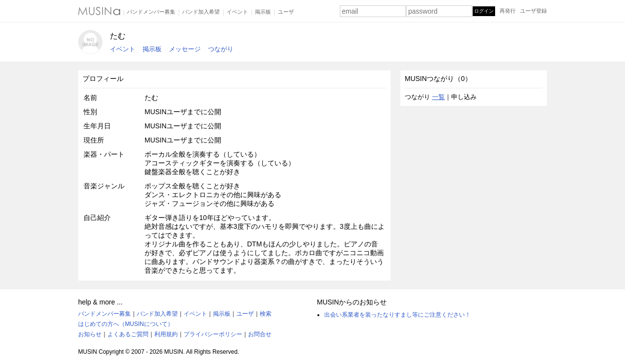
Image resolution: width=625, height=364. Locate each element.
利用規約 (166, 334)
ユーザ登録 (533, 11)
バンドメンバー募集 (151, 12)
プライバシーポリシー (213, 334)
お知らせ (90, 334)
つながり (221, 49)
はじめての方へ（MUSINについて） (126, 324)
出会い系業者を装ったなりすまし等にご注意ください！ (397, 315)
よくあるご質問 (128, 334)
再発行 (508, 11)
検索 (266, 314)
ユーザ (286, 12)
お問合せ (260, 334)
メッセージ (185, 49)
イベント (237, 12)
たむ (118, 36)
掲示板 (263, 12)
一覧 (438, 97)
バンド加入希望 (201, 12)
